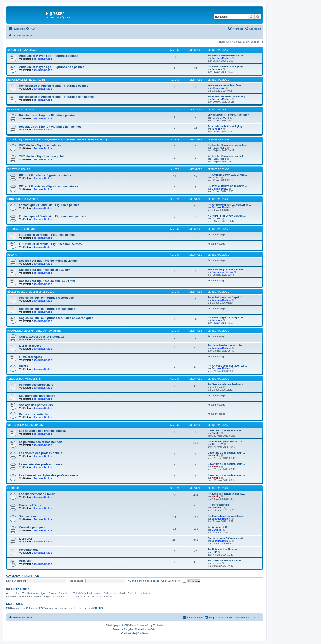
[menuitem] (30, 29)
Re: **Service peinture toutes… (226, 560)
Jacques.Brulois (43, 59)
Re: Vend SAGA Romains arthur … (228, 55)
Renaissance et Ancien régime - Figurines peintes (54, 86)
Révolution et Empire (21, 110)
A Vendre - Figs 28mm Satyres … (227, 216)
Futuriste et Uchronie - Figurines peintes (47, 235)
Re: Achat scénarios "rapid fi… (225, 297)
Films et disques (30, 357)
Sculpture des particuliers (37, 396)
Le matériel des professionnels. (41, 464)
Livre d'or (26, 539)
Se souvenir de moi (174, 581)
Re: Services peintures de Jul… (226, 442)
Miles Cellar (150, 629)
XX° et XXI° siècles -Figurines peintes (45, 175)
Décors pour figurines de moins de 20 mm (48, 261)
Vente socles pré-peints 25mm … (227, 269)
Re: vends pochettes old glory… (226, 67)
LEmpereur (218, 88)
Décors (12, 255)
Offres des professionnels (25, 425)
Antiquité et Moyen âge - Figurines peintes (48, 56)
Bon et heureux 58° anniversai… (226, 538)
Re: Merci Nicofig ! (218, 505)
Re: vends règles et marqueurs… (227, 318)
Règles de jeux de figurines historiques (46, 298)
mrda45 (216, 177)
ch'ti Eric (216, 218)
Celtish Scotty (220, 189)
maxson (216, 563)
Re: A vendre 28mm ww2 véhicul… (228, 175)
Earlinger (217, 530)
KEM (214, 552)
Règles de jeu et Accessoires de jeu (31, 292)
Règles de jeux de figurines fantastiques (47, 309)
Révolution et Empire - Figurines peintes (47, 115)
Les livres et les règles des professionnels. (49, 475)
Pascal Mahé (219, 148)
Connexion (13, 576)
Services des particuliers (24, 379)
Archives (25, 561)
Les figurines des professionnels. (42, 431)
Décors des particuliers (35, 414)
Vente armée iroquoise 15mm (224, 85)
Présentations (29, 550)
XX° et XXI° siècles (19, 169)
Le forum (13, 488)
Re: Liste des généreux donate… (227, 494)
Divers (23, 366)
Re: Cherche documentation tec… (227, 366)
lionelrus (217, 69)
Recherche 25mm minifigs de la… (227, 145)
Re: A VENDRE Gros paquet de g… (228, 96)
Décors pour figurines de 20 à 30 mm (45, 270)
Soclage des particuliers (36, 405)
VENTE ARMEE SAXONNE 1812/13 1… (230, 115)
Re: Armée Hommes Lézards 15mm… (229, 205)
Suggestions (28, 516)
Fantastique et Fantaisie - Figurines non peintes (52, 216)
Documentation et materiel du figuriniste (34, 331)
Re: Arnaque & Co (218, 527)
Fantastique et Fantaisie (23, 199)
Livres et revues (30, 346)
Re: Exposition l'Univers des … (226, 516)
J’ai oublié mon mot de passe (143, 581)
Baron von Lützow (222, 272)
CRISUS (98, 608)
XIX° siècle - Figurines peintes (40, 145)
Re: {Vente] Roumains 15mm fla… (227, 186)
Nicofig (216, 433)
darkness (217, 387)
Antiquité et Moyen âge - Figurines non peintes (52, 67)
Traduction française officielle (127, 629)
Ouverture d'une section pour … (226, 430)
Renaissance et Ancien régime (26, 80)
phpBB (124, 625)
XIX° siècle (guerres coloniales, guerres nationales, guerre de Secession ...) (57, 140)
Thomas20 (218, 444)
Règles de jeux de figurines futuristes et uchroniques (56, 318)
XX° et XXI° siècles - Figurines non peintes (48, 186)
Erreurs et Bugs (30, 505)
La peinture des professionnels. (41, 442)
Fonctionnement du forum (37, 494)
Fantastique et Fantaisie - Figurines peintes (49, 205)
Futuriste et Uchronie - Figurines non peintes (50, 244)
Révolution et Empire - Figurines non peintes (50, 127)
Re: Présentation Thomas (222, 549)
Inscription (31, 576)
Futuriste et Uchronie (22, 229)
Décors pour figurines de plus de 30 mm (47, 281)
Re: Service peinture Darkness (225, 384)
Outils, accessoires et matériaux (41, 337)
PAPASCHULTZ (220, 118)
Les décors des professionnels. (41, 453)
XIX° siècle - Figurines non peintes (43, 156)
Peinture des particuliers (36, 385)
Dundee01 (218, 507)
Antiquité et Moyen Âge (22, 50)
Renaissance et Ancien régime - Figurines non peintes (57, 97)
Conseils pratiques (32, 527)
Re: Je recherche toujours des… (226, 345)
